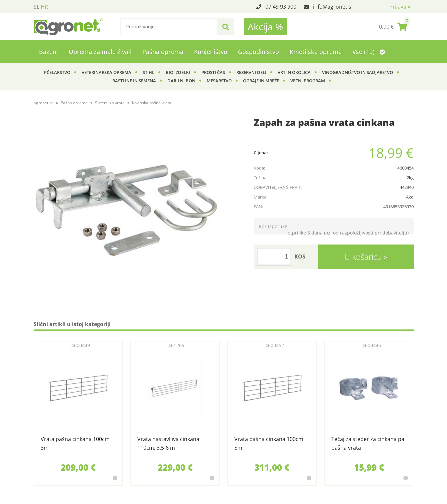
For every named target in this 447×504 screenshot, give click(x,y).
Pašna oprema (163, 52)
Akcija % (265, 27)
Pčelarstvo (57, 72)
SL (36, 7)
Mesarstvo (219, 81)
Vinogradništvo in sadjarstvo (357, 72)
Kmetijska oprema (316, 52)
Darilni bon (181, 81)
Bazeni (48, 52)
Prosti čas (213, 72)
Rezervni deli (251, 72)
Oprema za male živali (100, 52)
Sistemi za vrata (110, 103)
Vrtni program (308, 81)
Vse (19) (369, 52)
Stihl (148, 72)
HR (44, 7)
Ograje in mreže (261, 81)
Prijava (400, 7)
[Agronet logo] (68, 27)
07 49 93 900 (281, 7)
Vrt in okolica (294, 72)
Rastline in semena (134, 81)
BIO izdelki (178, 72)
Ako (410, 197)
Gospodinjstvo (258, 52)
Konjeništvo (211, 52)
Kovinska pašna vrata (152, 103)
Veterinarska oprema (106, 72)
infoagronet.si (333, 7)
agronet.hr (43, 103)
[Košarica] (393, 27)
